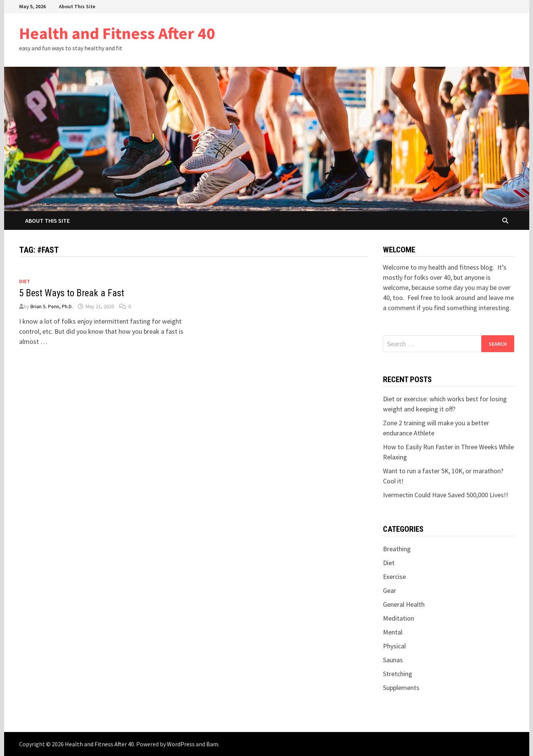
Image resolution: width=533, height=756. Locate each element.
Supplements (401, 688)
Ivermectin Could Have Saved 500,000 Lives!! (446, 495)
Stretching (398, 674)
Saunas (393, 660)
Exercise (394, 577)
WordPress (181, 744)
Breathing (397, 549)
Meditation (399, 618)
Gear (390, 590)
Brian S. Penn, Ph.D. (52, 306)
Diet (25, 281)
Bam (212, 744)
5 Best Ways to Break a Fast (72, 293)
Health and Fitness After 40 (117, 33)
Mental (393, 632)
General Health (404, 604)
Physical (394, 646)
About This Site (77, 6)
